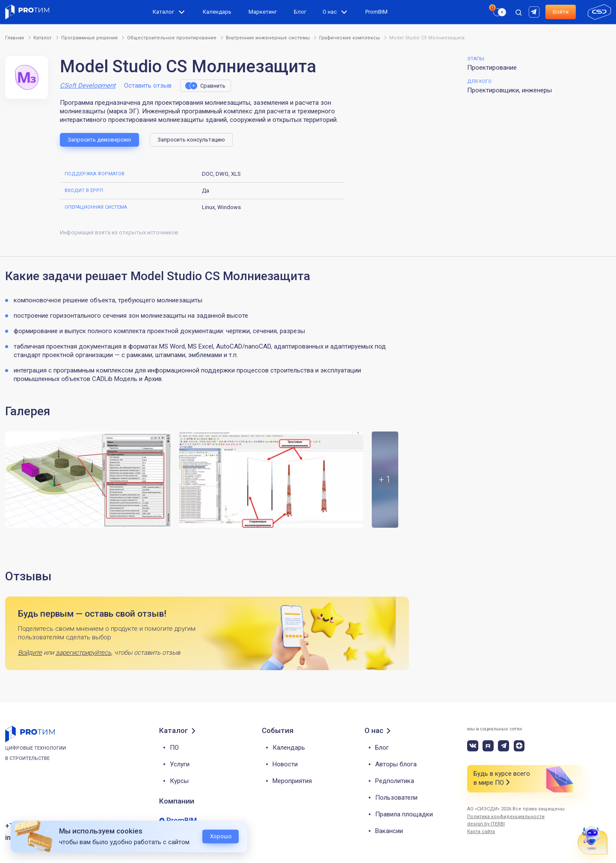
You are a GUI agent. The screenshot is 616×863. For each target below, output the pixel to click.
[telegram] (503, 746)
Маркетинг (263, 12)
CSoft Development (88, 86)
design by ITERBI (486, 824)
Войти (561, 12)
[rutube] (535, 11)
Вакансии (389, 831)
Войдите (30, 653)
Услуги (180, 764)
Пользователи (396, 798)
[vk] (473, 746)
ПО (174, 748)
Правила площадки (404, 814)
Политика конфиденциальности (506, 817)
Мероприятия (292, 781)
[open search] (518, 12)
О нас (330, 12)
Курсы (179, 781)
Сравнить (213, 86)
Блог (300, 12)
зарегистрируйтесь (83, 653)
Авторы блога (396, 764)
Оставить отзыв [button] (148, 86)
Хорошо (221, 836)
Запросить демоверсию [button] (99, 140)
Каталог (163, 12)
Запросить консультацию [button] (191, 140)
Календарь (217, 12)
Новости (285, 764)
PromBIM (376, 12)
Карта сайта (481, 832)
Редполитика (395, 781)
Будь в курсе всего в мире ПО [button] (502, 779)
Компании (177, 801)
